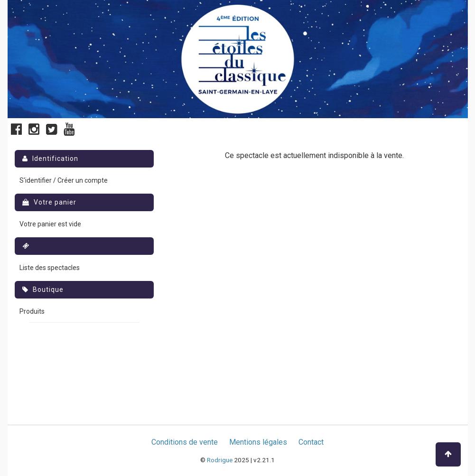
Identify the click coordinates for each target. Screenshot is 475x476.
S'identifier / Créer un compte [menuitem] (64, 180)
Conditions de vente (185, 442)
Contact (311, 442)
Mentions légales (258, 442)
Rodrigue (220, 460)
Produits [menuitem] (32, 311)
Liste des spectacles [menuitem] (50, 268)
